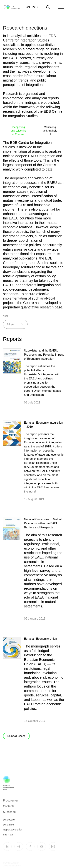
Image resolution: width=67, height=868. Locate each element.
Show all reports (16, 736)
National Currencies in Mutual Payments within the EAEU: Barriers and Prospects (43, 523)
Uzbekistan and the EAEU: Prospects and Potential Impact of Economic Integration (44, 355)
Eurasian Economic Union (41, 639)
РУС (35, 7)
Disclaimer (9, 827)
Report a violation (13, 832)
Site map (8, 837)
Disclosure (9, 822)
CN (28, 7)
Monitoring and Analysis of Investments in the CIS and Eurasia (50, 130)
